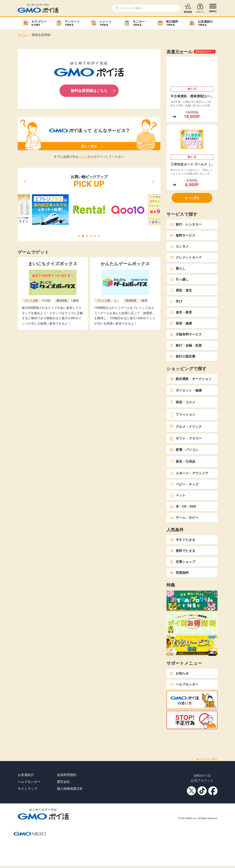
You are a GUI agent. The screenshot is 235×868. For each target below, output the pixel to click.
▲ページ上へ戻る (207, 759)
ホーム (23, 35)
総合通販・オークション (191, 379)
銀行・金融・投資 (186, 345)
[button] (25, 182)
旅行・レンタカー (186, 224)
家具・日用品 (182, 462)
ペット (178, 495)
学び (176, 301)
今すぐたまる (182, 540)
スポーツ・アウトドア (189, 473)
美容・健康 (181, 323)
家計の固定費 (182, 356)
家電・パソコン (184, 450)
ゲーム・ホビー (184, 518)
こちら (83, 157)
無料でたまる (182, 551)
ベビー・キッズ (184, 484)
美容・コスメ (182, 402)
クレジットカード (186, 257)
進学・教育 (181, 312)
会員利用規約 (67, 775)
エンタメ (179, 246)
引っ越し (179, 279)
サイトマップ (28, 789)
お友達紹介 (26, 775)
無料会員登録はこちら (89, 91)
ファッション (182, 415)
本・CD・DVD (183, 507)
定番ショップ (182, 562)
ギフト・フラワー (186, 438)
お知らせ (179, 673)
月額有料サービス (186, 334)
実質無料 (179, 573)
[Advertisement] (74, 738)
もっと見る (192, 198)
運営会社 (63, 782)
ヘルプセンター (184, 684)
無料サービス (182, 235)
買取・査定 (181, 290)
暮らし (178, 268)
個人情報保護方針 (70, 789)
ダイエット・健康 (186, 390)
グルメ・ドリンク (186, 427)
